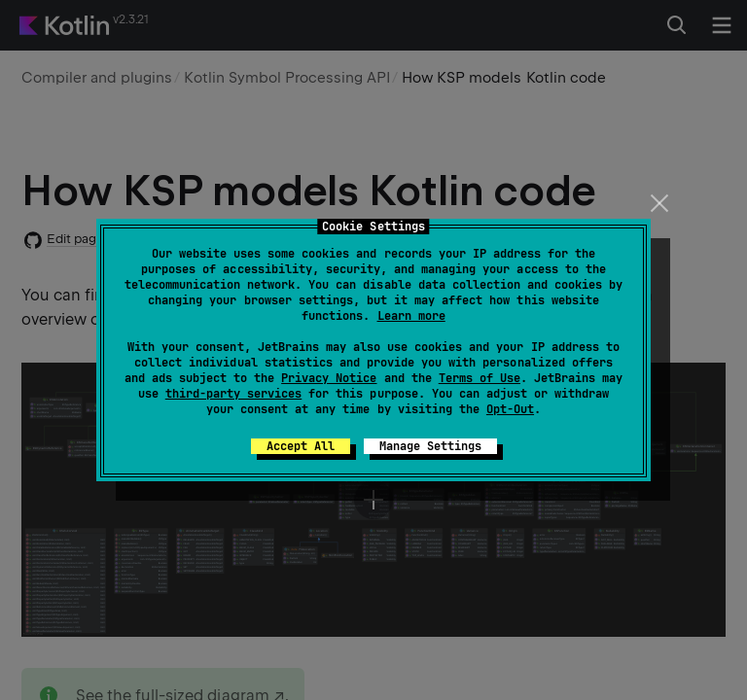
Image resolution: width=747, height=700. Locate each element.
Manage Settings (430, 446)
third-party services (233, 394)
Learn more (411, 316)
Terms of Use (480, 378)
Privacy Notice (329, 378)
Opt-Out (510, 409)
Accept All (301, 446)
